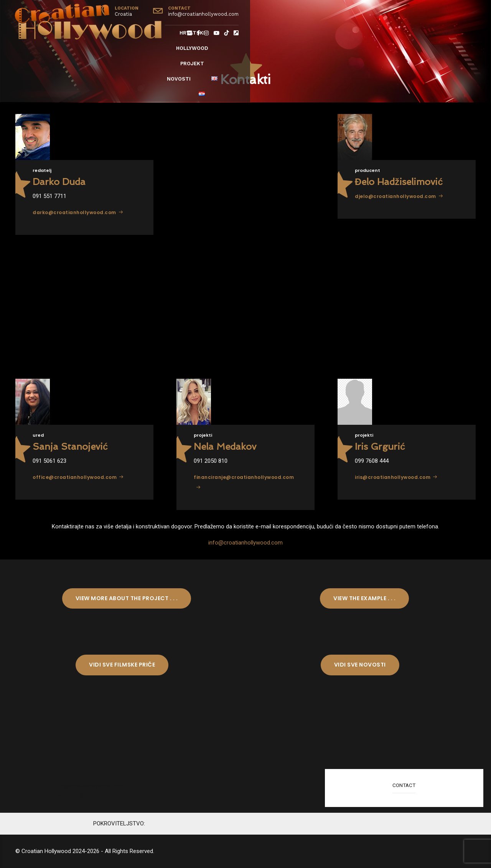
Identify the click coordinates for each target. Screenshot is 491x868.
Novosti (358, 33)
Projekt (313, 33)
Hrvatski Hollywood (251, 33)
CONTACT (404, 785)
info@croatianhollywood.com (245, 543)
